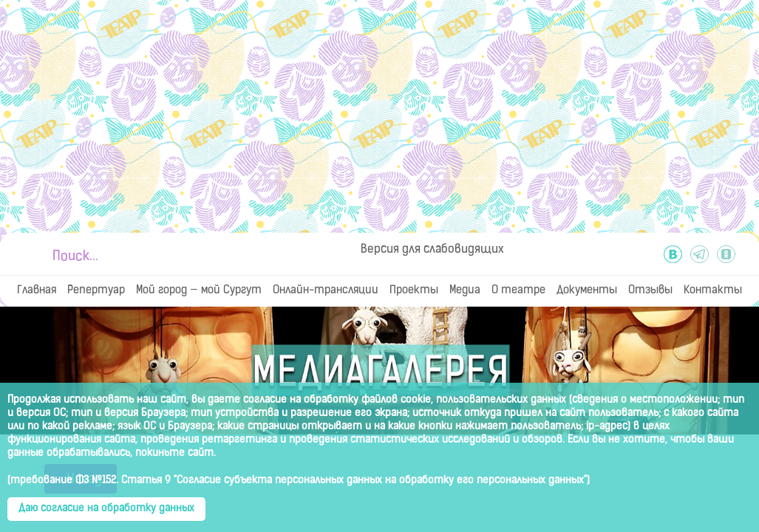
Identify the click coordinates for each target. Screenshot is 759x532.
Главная (37, 291)
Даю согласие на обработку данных (106, 509)
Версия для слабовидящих (432, 250)
